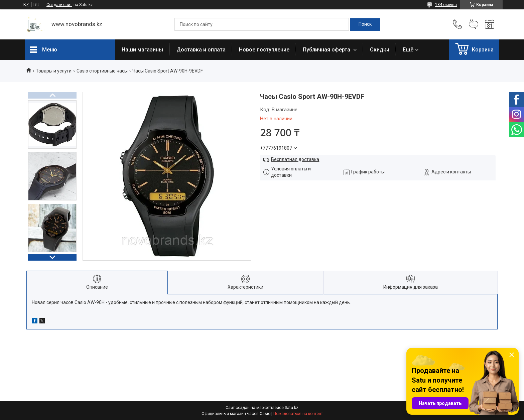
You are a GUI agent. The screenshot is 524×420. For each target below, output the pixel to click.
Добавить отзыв (474, 24)
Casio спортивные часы (102, 71)
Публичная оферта (327, 50)
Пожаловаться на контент (298, 414)
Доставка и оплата (201, 50)
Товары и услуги (54, 71)
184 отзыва (446, 5)
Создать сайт (59, 5)
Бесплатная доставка (295, 159)
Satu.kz (292, 408)
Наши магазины (142, 50)
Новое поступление (264, 50)
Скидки (380, 50)
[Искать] (365, 24)
